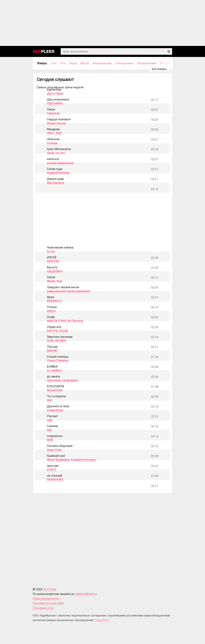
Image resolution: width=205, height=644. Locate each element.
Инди (73, 63)
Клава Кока (55, 410)
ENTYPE (52, 331)
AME (50, 440)
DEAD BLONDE (57, 341)
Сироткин (53, 113)
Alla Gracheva (56, 183)
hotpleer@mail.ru (86, 594)
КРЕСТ (51, 470)
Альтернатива (102, 63)
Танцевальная (146, 63)
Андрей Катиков (58, 173)
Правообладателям (46, 599)
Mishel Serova (56, 123)
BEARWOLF (54, 301)
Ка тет (51, 252)
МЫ (50, 430)
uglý (50, 420)
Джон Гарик (55, 94)
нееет (51, 153)
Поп (54, 63)
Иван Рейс (54, 450)
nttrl (49, 400)
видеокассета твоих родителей (68, 291)
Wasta (51, 281)
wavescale (54, 381)
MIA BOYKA (55, 390)
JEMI (58, 133)
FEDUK (63, 331)
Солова (52, 143)
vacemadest (70, 381)
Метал (85, 63)
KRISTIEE (53, 261)
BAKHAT (52, 351)
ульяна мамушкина (60, 163)
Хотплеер (50, 589)
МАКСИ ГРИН (56, 321)
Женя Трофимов (58, 460)
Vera (59, 281)
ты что (60, 153)
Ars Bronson (75, 321)
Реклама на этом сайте (48, 603)
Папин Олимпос (58, 361)
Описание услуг (43, 608)
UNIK (50, 133)
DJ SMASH (54, 371)
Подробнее (102, 620)
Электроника (124, 63)
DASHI (51, 311)
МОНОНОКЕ (55, 480)
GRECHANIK (55, 104)
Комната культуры (84, 460)
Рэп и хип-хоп (169, 63)
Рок (63, 63)
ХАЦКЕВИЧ (55, 271)
